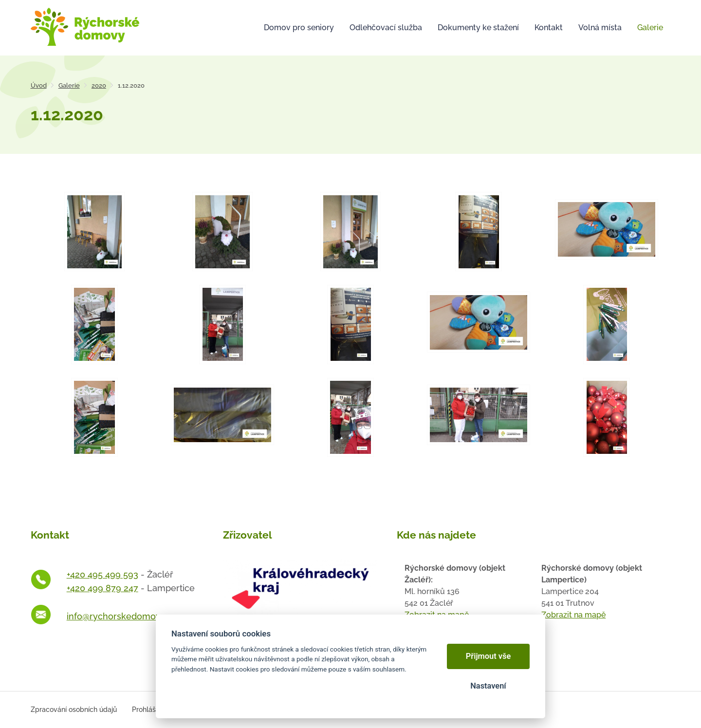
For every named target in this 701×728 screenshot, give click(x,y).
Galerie (69, 85)
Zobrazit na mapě (573, 615)
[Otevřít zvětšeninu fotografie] (95, 232)
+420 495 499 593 (102, 574)
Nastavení (488, 686)
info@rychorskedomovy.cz (121, 616)
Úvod (39, 85)
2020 (99, 85)
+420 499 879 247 (102, 588)
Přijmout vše (489, 656)
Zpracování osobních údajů (74, 709)
